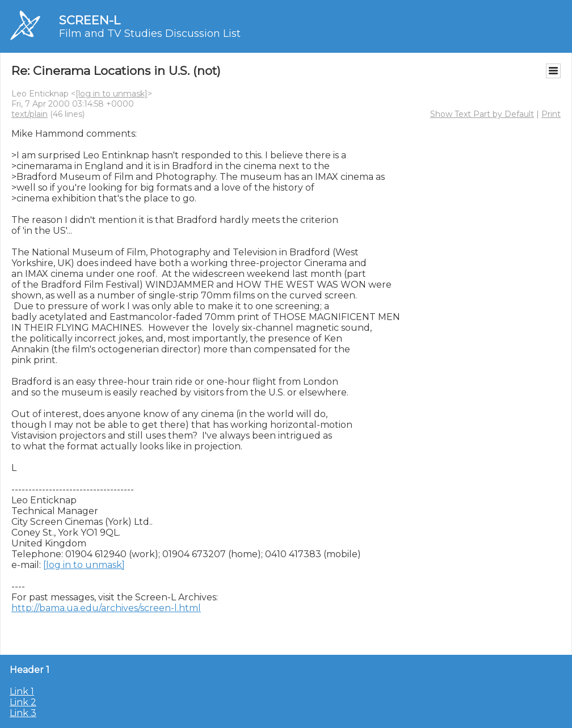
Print (551, 114)
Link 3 (23, 713)
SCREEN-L (90, 20)
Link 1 (22, 691)
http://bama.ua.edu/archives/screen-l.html (106, 608)
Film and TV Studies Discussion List (150, 33)
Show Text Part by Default (482, 114)
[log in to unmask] (112, 94)
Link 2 (23, 702)
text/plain (30, 114)
